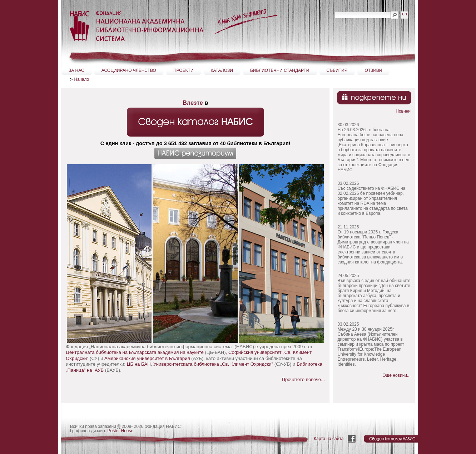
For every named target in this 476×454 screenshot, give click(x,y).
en (404, 14)
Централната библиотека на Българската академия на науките (135, 352)
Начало (81, 79)
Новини (403, 111)
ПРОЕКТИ (184, 70)
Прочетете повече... (303, 379)
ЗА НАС (76, 70)
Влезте (193, 103)
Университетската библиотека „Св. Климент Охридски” (213, 364)
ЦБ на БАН (139, 364)
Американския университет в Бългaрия (147, 358)
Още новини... (396, 375)
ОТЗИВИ (373, 70)
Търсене (335, 11)
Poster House (121, 431)
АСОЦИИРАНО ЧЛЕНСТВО (129, 70)
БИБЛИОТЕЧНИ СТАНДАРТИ (280, 70)
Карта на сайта (329, 439)
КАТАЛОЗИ (222, 70)
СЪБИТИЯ (337, 70)
